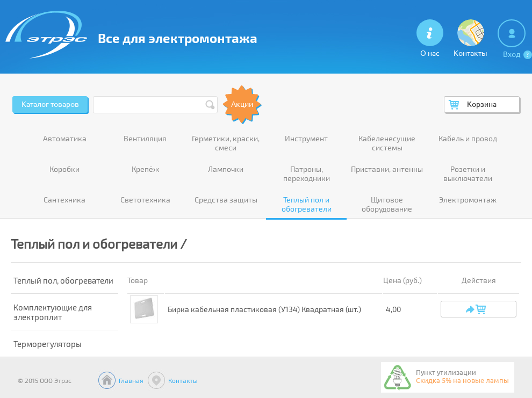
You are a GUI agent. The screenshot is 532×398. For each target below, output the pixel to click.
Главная (131, 380)
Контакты (183, 380)
